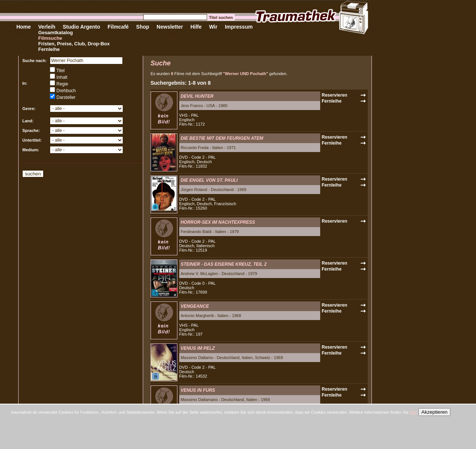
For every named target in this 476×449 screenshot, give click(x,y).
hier (414, 412)
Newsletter (170, 27)
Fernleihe (49, 49)
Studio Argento (82, 27)
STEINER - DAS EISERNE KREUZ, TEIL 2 (224, 264)
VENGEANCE (195, 306)
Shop (143, 27)
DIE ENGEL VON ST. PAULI (209, 180)
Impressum (239, 27)
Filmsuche (50, 38)
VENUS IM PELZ (198, 348)
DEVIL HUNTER (197, 96)
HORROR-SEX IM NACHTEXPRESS (218, 222)
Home (24, 27)
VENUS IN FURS (198, 390)
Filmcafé (118, 27)
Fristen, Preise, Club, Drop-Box (74, 44)
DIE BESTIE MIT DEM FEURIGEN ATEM (222, 138)
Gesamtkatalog (56, 33)
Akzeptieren (434, 412)
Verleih (47, 27)
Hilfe (196, 27)
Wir (213, 27)
